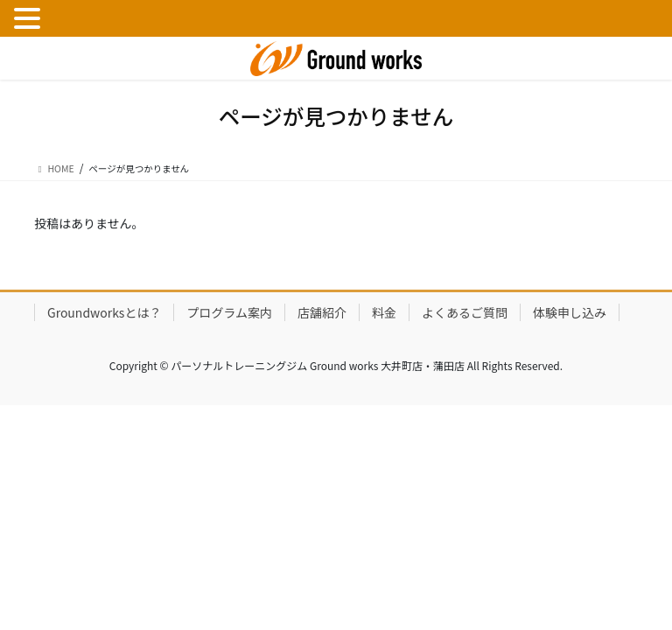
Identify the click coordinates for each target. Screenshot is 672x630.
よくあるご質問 (465, 312)
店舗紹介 (322, 312)
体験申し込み (570, 312)
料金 (384, 312)
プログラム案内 (229, 312)
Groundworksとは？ (104, 312)
